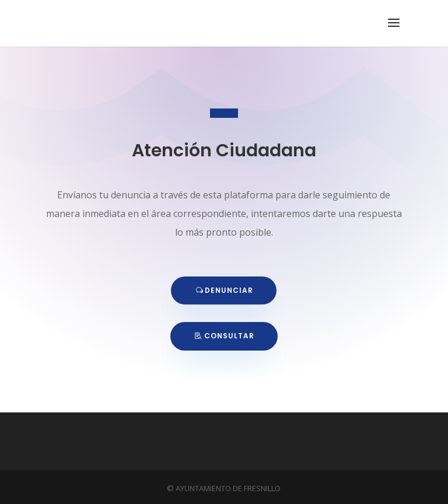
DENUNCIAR (229, 290)
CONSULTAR (229, 336)
